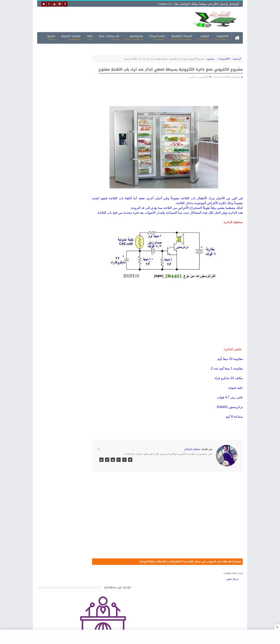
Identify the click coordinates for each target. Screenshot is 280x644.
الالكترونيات (222, 37)
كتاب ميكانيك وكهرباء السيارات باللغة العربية (62, 381)
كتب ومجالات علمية (109, 37)
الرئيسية (237, 58)
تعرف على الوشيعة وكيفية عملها (68, 431)
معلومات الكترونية (71, 37)
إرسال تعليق (232, 590)
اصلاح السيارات (157, 37)
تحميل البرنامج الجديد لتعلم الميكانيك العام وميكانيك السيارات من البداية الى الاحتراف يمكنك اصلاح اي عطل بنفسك (63, 535)
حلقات (90, 37)
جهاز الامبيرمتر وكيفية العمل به (69, 397)
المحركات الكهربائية (181, 37)
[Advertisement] (112, 19)
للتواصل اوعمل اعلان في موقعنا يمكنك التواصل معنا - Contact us (198, 4)
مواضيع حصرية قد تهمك (89, 502)
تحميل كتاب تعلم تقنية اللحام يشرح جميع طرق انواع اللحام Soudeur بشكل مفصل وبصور (64, 468)
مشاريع (51, 37)
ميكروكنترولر (134, 37)
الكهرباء (203, 37)
